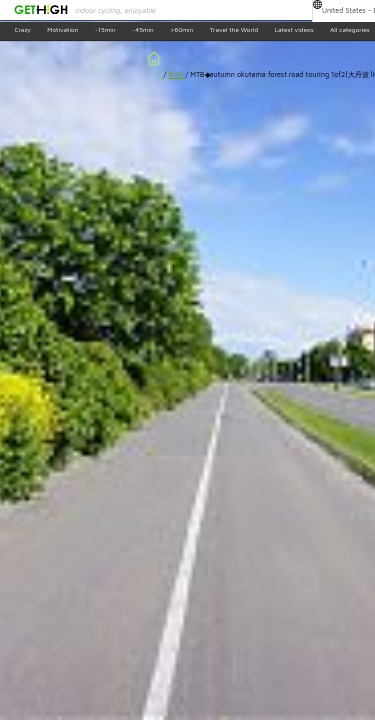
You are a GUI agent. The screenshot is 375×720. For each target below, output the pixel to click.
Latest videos (294, 30)
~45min (143, 30)
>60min (181, 30)
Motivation (62, 30)
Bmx (176, 74)
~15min (105, 30)
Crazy (22, 30)
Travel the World (234, 30)
